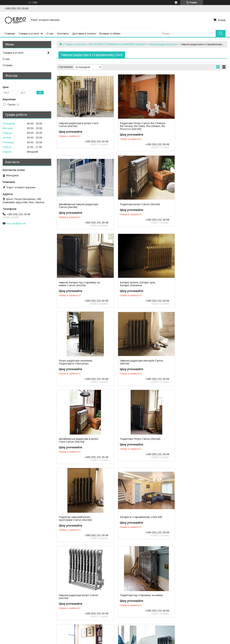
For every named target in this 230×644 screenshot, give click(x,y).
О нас (50, 33)
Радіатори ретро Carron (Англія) (79, 204)
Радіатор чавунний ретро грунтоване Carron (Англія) (133, 362)
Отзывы (8, 65)
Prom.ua (132, 637)
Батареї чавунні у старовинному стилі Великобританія (195, 518)
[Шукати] (221, 33)
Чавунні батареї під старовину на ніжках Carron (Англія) (137, 206)
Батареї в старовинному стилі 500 (196, 361)
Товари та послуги (75, 44)
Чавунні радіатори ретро (163, 44)
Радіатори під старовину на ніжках (134, 440)
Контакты (63, 33)
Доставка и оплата (84, 33)
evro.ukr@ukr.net (16, 223)
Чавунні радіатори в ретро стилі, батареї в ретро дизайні (79, 518)
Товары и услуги (29, 33)
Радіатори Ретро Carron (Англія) (79, 361)
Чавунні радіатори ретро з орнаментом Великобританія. (77, 597)
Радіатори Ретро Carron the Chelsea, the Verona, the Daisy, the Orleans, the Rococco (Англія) (137, 126)
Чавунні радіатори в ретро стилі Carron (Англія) (79, 125)
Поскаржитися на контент (114, 641)
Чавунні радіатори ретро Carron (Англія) (78, 440)
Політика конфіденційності (142, 641)
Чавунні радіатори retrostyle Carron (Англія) (134, 284)
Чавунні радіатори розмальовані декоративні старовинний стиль (137, 597)
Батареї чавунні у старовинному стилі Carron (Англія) (137, 518)
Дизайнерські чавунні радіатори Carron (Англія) (195, 125)
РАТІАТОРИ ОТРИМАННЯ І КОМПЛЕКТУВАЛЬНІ (117, 44)
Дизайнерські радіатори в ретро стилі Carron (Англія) (195, 284)
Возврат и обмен (110, 33)
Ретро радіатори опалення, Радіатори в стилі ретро (76, 284)
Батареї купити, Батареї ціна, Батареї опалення (193, 206)
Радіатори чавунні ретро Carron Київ (195, 440)
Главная (10, 33)
